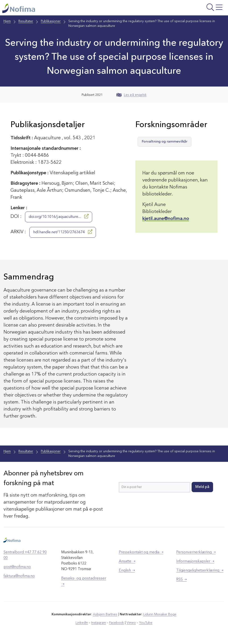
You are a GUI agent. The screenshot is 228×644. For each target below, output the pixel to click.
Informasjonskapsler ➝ (195, 561)
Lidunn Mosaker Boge (160, 614)
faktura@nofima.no (19, 576)
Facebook (117, 623)
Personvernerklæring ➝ (196, 552)
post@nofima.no (17, 567)
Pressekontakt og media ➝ (141, 552)
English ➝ (127, 571)
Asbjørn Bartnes (105, 614)
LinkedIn (82, 623)
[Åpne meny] (187, 9)
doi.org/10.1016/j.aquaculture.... (59, 216)
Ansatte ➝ (127, 561)
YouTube (146, 623)
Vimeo (131, 623)
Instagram (99, 623)
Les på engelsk (132, 95)
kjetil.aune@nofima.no (166, 219)
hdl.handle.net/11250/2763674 (63, 232)
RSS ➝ (181, 580)
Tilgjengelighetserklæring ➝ (200, 571)
